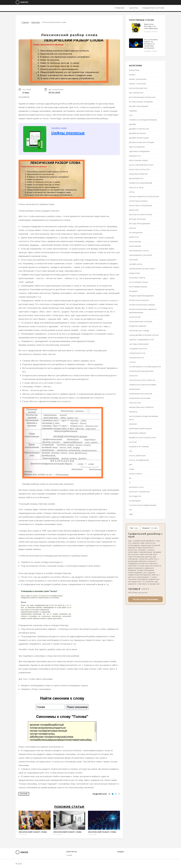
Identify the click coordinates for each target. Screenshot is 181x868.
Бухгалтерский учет (138, 88)
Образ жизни (135, 242)
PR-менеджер (135, 501)
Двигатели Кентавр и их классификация (151, 26)
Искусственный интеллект (141, 165)
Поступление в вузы (138, 282)
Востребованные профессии (142, 97)
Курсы (132, 192)
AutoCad (133, 442)
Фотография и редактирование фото (144, 418)
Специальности (136, 358)
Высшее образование (139, 106)
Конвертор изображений (141, 183)
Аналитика (134, 70)
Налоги (133, 228)
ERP (131, 465)
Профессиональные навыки (142, 305)
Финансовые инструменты (141, 407)
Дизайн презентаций (139, 138)
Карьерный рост (136, 179)
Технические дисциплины (141, 371)
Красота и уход (136, 188)
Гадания (133, 111)
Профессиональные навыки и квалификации (143, 311)
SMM (131, 514)
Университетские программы (143, 385)
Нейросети (134, 237)
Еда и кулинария (137, 147)
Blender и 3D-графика (139, 447)
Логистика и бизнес (138, 201)
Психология (135, 317)
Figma (132, 469)
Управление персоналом (140, 394)
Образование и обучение (141, 255)
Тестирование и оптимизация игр (145, 367)
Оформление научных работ (142, 269)
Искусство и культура (139, 170)
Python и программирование (143, 505)
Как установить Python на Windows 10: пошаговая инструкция (151, 44)
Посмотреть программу (146, 599)
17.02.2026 (68, 31)
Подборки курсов (105, 8)
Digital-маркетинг (138, 456)
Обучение (24, 794)
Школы (85, 8)
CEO (131, 451)
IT (130, 483)
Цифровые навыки (138, 433)
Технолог (133, 376)
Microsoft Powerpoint (140, 492)
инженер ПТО (135, 156)
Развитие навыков (138, 326)
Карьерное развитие (138, 174)
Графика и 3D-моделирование (143, 120)
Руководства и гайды (139, 331)
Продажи (133, 291)
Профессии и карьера (139, 300)
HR (130, 478)
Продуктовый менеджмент (142, 296)
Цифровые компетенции (140, 429)
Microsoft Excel (136, 487)
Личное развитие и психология (144, 197)
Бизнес (132, 75)
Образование (135, 246)
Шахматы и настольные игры (143, 438)
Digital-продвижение (139, 460)
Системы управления (139, 344)
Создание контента (138, 349)
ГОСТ (131, 115)
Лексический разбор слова (33, 832)
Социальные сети (137, 353)
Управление (134, 389)
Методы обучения (137, 219)
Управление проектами (140, 398)
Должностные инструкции (142, 142)
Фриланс (133, 424)
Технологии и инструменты (142, 380)
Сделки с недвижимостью (141, 340)
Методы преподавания (140, 224)
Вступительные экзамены (141, 102)
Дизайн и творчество (139, 129)
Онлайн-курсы (136, 264)
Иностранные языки (138, 160)
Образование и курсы (139, 251)
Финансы (133, 412)
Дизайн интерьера (138, 133)
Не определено (136, 233)
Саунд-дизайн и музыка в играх (144, 335)
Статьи (132, 362)
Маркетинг (134, 210)
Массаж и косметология (141, 215)
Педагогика (134, 273)
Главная (71, 8)
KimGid (20, 2)
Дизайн (133, 124)
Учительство (135, 403)
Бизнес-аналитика (138, 79)
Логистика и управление (141, 206)
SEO (131, 510)
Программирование (138, 287)
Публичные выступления (141, 322)
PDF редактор (135, 496)
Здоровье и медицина (139, 151)
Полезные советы (137, 278)
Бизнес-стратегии (137, 84)
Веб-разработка (136, 93)
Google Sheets (136, 474)
